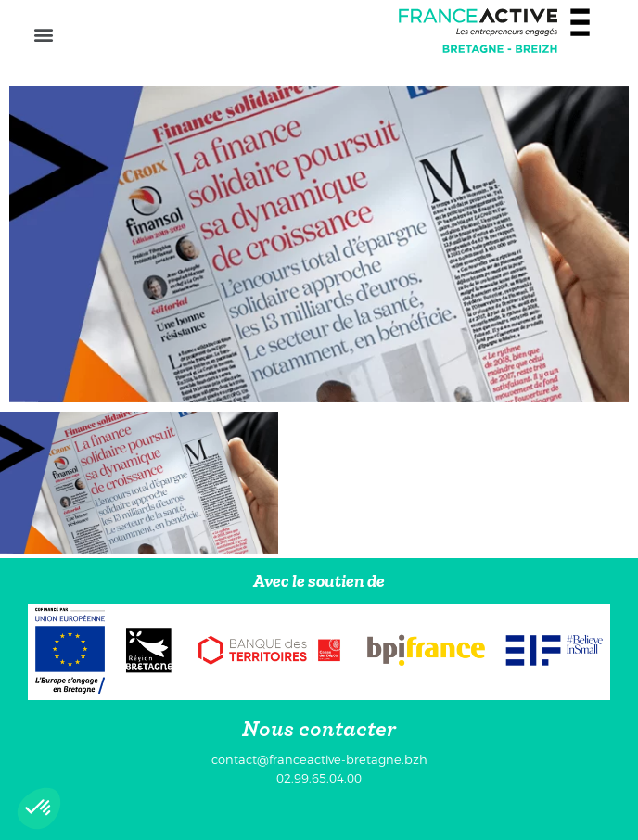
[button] (43, 34)
